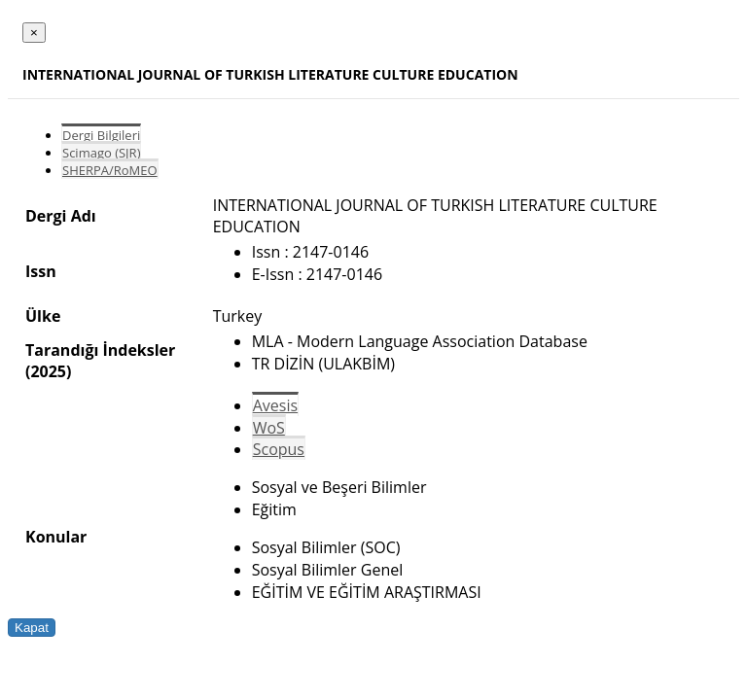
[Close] (34, 33)
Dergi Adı (61, 216)
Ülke (43, 316)
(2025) (48, 371)
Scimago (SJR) (101, 153)
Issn (41, 271)
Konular (56, 537)
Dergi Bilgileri (101, 135)
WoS (269, 428)
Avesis (275, 405)
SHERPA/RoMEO (110, 170)
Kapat (32, 628)
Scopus (279, 449)
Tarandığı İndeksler (100, 350)
